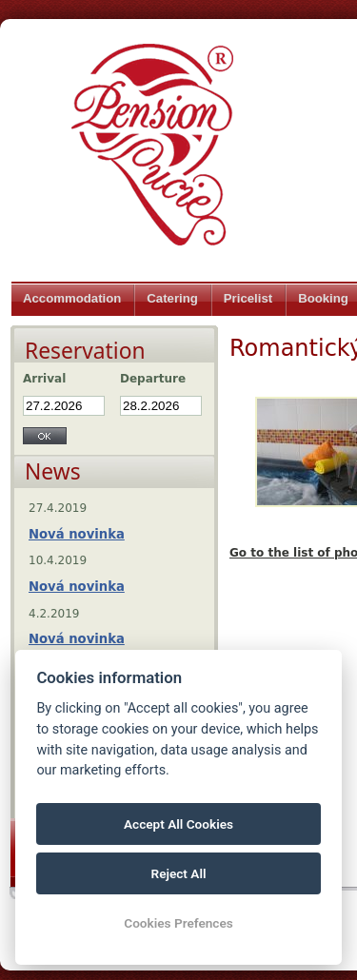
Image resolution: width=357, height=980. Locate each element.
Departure (153, 379)
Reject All (179, 873)
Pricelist (248, 298)
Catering (172, 298)
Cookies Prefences (178, 923)
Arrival (44, 379)
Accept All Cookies (178, 824)
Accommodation (72, 298)
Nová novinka (77, 534)
